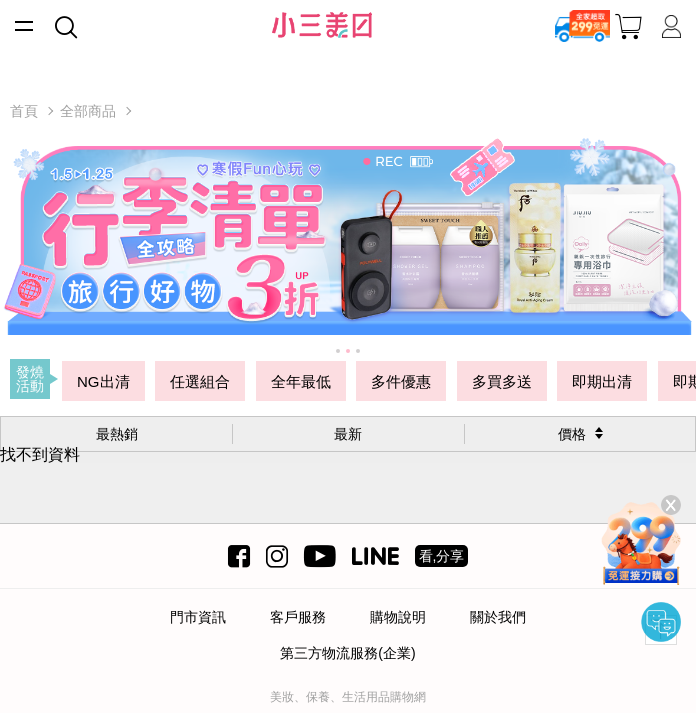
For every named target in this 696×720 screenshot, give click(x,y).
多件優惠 (401, 381)
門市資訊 (198, 617)
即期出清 (602, 381)
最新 (348, 434)
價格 (572, 434)
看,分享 (442, 556)
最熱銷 (117, 434)
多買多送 (502, 381)
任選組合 (200, 381)
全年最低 (301, 381)
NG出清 (103, 381)
